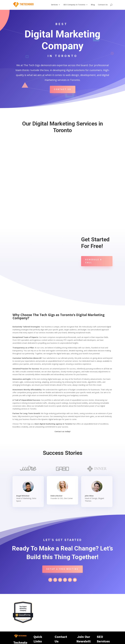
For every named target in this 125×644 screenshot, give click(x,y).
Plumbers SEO (104, 624)
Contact (38, 634)
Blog (93, 5)
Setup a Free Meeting (62, 543)
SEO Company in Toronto (74, 5)
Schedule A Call (94, 261)
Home (38, 624)
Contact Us (103, 5)
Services (54, 5)
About (38, 630)
